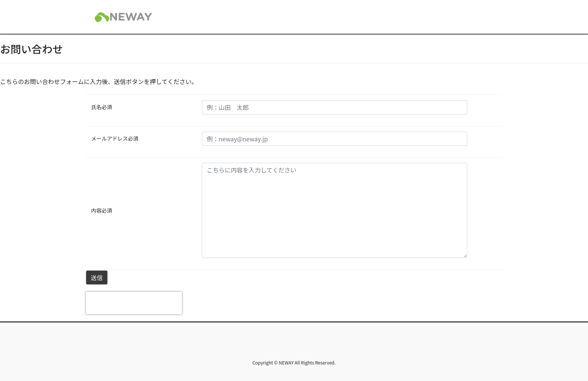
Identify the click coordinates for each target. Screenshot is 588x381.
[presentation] (134, 303)
